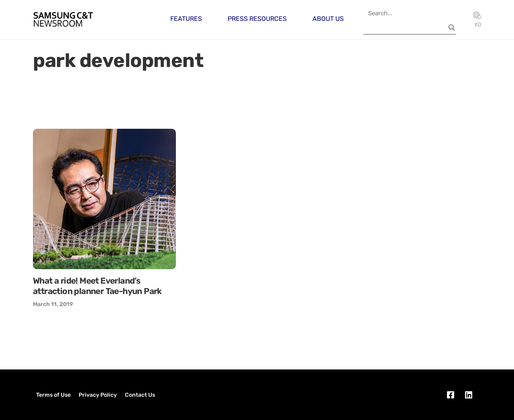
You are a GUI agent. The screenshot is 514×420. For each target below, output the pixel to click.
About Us (328, 19)
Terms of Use (53, 395)
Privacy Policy (98, 395)
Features (186, 19)
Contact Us (140, 395)
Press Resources (257, 19)
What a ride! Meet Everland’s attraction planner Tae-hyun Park (97, 286)
